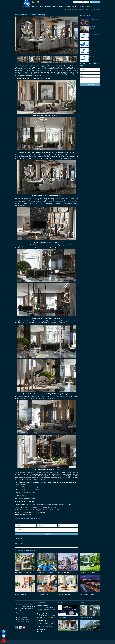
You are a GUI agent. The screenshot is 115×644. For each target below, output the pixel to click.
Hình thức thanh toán (24, 619)
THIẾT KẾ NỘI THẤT (58, 7)
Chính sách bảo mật (23, 618)
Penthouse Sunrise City (65, 594)
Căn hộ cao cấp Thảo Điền (44, 594)
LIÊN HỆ (88, 7)
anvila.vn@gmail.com (47, 627)
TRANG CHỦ (35, 7)
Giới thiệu (20, 616)
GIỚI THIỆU (75, 7)
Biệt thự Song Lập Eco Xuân (87, 573)
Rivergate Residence (21, 594)
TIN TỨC (82, 7)
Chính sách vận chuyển (24, 621)
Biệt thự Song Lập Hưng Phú (66, 573)
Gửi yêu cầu (47, 534)
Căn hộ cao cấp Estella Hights (45, 573)
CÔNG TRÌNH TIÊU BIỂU (46, 7)
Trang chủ (64, 10)
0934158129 (95, 2)
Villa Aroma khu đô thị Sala (87, 594)
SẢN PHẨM (68, 7)
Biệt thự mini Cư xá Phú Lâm (23, 573)
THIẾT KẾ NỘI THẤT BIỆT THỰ (76, 10)
